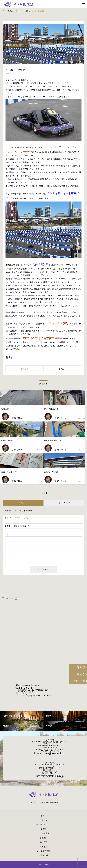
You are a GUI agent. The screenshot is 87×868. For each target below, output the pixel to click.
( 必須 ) (16, 518)
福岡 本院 (50, 740)
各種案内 (44, 838)
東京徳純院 (44, 855)
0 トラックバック (64, 503)
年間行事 (44, 842)
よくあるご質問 (44, 851)
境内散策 (44, 847)
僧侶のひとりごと (44, 824)
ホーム (44, 816)
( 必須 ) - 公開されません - (18, 526)
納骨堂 (44, 829)
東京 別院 (50, 762)
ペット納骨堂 (44, 833)
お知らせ (44, 820)
